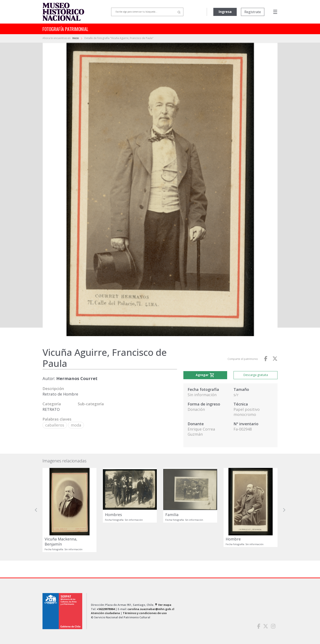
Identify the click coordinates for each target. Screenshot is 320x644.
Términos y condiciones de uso (145, 613)
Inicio (76, 38)
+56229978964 (106, 609)
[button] (36, 510)
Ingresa (225, 12)
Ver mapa (163, 605)
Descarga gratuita (256, 375)
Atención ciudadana (105, 613)
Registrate (253, 12)
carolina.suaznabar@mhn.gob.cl (151, 609)
